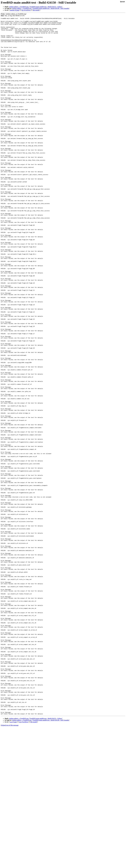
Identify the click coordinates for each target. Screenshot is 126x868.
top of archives (26, 10)
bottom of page (15, 10)
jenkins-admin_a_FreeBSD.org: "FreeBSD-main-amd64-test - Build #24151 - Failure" (36, 7)
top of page (13, 861)
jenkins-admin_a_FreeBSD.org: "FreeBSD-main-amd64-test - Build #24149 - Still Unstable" (41, 8)
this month (36, 10)
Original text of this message (10, 865)
